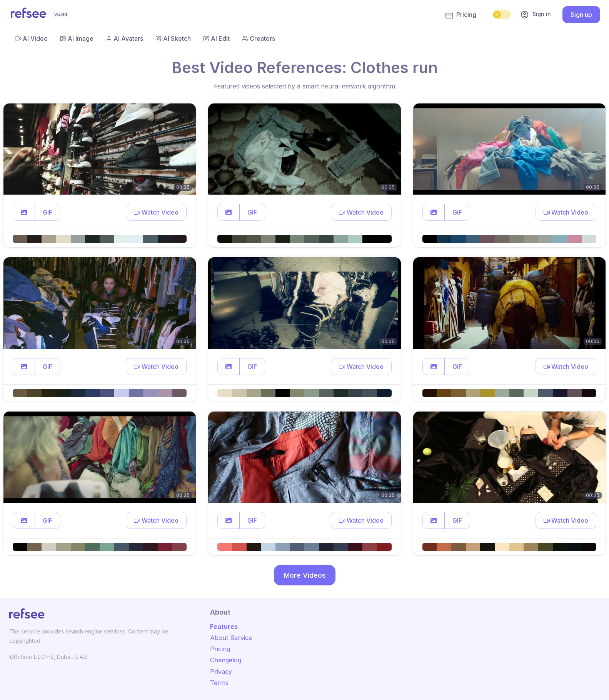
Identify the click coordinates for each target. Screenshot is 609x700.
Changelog (226, 660)
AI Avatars (124, 38)
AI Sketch (173, 38)
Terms (219, 683)
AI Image (77, 38)
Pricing (461, 15)
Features (224, 627)
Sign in (536, 15)
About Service (231, 638)
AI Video (31, 38)
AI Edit (216, 38)
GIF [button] (48, 212)
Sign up (581, 15)
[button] (24, 212)
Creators (259, 38)
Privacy (221, 672)
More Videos (305, 575)
